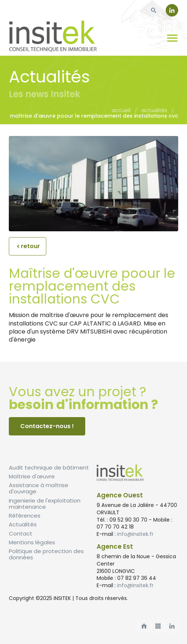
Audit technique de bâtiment (49, 468)
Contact (21, 533)
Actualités (154, 110)
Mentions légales (32, 542)
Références (25, 516)
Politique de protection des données (46, 554)
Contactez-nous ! (47, 426)
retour (28, 246)
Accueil (121, 110)
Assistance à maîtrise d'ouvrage (39, 488)
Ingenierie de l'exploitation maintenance (45, 504)
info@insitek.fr (135, 534)
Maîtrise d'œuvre (32, 476)
